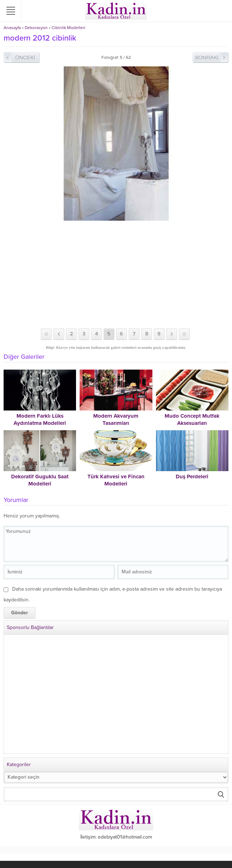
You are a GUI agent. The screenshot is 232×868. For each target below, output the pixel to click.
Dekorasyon (36, 28)
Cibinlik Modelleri (68, 28)
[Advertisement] (116, 275)
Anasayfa (12, 28)
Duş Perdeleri (192, 477)
